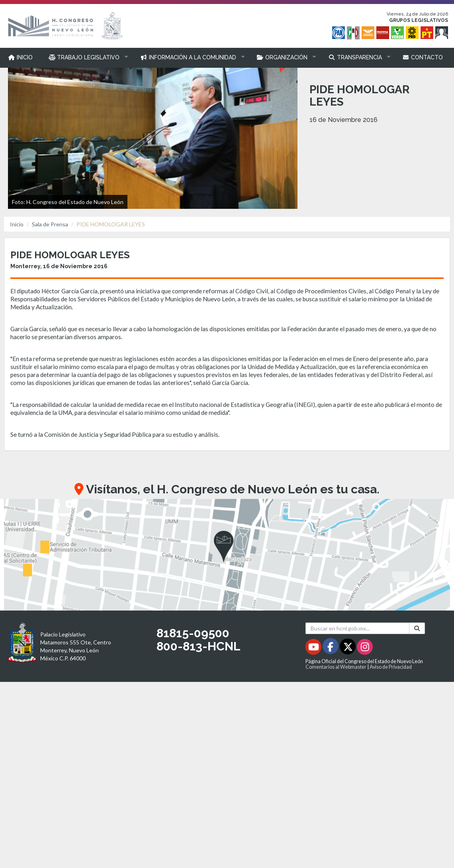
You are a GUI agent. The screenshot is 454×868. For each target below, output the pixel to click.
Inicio (17, 224)
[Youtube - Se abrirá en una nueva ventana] (314, 648)
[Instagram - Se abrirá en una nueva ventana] (365, 648)
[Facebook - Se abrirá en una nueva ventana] (331, 648)
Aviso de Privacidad (391, 667)
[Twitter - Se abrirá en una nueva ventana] (348, 648)
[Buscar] (417, 628)
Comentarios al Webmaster (336, 667)
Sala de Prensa (50, 224)
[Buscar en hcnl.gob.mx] (357, 628)
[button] (87, 57)
